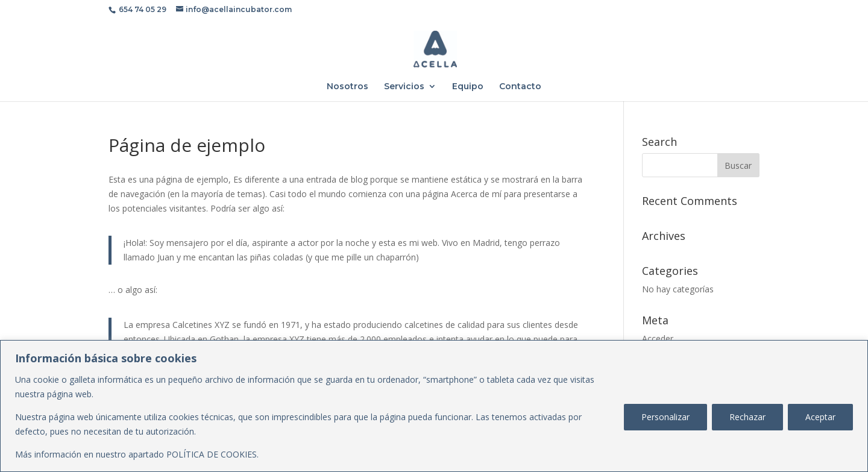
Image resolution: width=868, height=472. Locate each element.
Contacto (520, 87)
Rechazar (747, 417)
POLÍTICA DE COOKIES (212, 454)
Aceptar (820, 417)
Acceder (658, 338)
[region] (434, 406)
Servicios (404, 87)
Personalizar (665, 417)
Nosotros (348, 87)
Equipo (468, 87)
